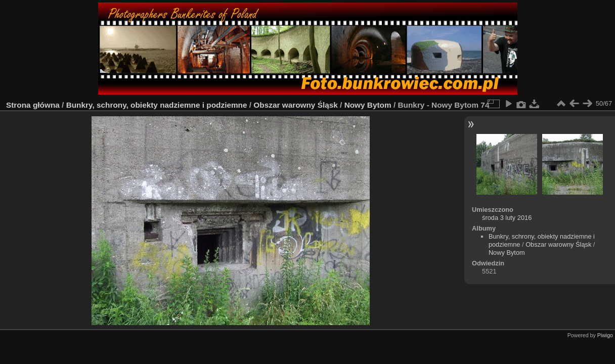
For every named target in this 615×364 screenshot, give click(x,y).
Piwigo (605, 335)
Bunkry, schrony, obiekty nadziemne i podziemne (157, 105)
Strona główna (33, 105)
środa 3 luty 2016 (507, 218)
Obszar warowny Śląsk (295, 105)
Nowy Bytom (368, 105)
